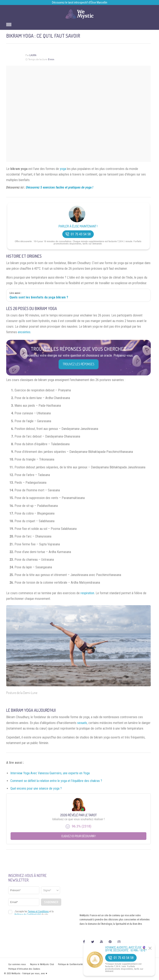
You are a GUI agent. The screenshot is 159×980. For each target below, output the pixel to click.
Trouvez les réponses (79, 364)
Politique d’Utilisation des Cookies (24, 969)
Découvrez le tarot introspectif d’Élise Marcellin (80, 2)
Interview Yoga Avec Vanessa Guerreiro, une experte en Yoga (50, 773)
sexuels (82, 723)
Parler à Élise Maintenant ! (78, 226)
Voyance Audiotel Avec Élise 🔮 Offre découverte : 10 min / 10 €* (126, 949)
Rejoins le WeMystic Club (42, 964)
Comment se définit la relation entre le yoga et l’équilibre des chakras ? (56, 781)
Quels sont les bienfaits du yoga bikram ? (39, 297)
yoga (63, 169)
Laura (33, 55)
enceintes (24, 332)
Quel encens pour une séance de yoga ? (36, 788)
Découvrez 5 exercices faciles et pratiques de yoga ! (60, 187)
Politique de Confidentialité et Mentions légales (80, 964)
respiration (87, 593)
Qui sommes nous (17, 964)
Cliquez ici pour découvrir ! (79, 836)
